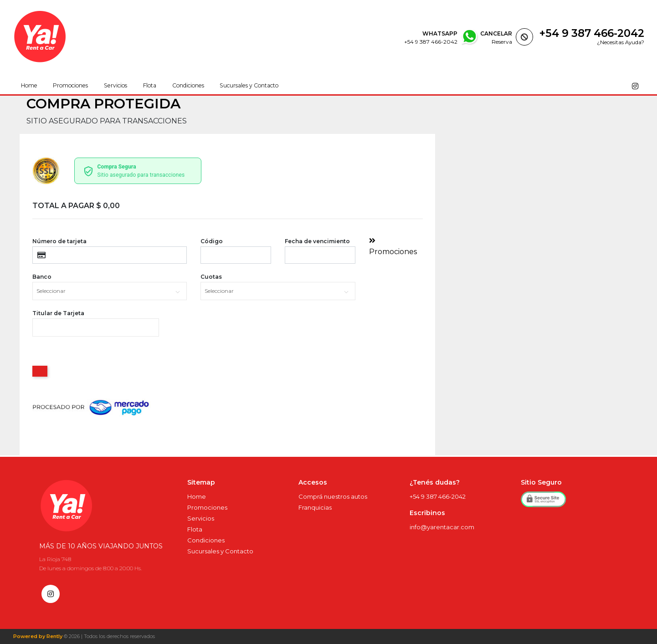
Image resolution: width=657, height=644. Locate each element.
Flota (150, 86)
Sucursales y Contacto (249, 86)
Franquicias (315, 507)
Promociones (71, 86)
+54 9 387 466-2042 (592, 33)
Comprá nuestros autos (333, 496)
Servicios (115, 86)
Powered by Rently (38, 637)
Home (29, 86)
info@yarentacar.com (442, 527)
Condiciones (188, 86)
